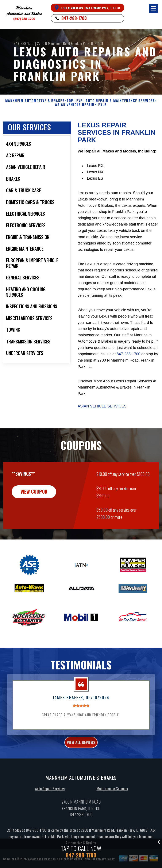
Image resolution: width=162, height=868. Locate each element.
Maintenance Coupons (112, 792)
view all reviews (81, 746)
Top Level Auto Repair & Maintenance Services (111, 101)
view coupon (35, 495)
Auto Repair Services (50, 792)
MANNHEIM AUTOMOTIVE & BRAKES (35, 101)
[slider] (81, 709)
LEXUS (102, 105)
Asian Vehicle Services (102, 406)
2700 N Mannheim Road (53, 43)
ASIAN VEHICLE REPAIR (75, 105)
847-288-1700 (74, 18)
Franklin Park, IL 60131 (87, 43)
